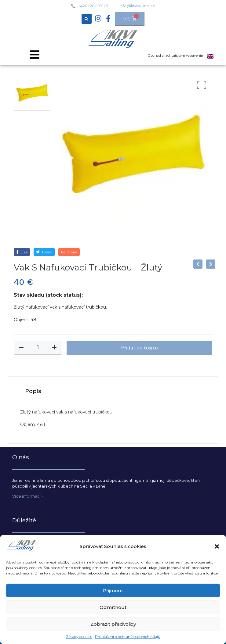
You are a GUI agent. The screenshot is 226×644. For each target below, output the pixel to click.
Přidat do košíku (140, 348)
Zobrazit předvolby (113, 624)
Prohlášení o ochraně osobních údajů (128, 637)
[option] (32, 93)
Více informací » (28, 496)
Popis (33, 391)
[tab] (33, 391)
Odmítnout (113, 607)
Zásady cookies (79, 637)
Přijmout (113, 590)
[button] (217, 546)
